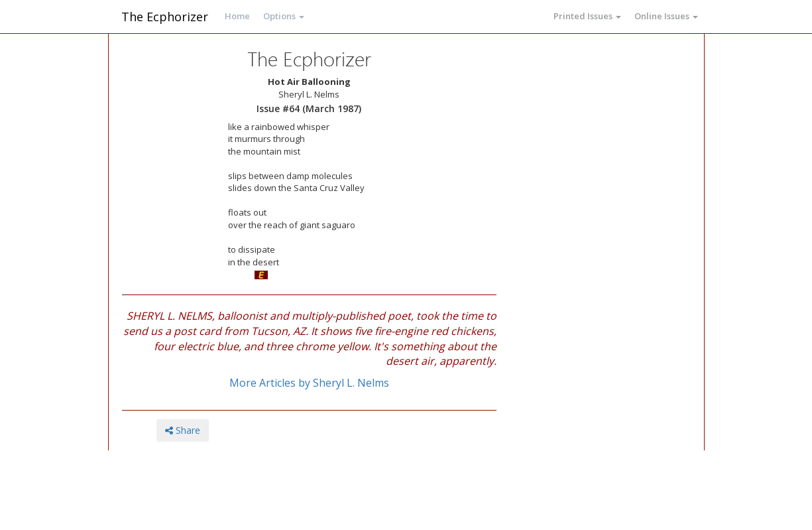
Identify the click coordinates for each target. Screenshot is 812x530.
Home (237, 16)
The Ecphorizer (165, 17)
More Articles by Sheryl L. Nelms (309, 383)
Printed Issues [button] (587, 16)
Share (183, 430)
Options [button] (284, 16)
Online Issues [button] (666, 16)
